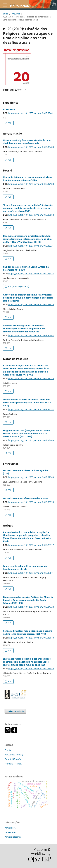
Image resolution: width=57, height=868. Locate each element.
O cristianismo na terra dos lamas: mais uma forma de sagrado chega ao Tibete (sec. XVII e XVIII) (27, 403)
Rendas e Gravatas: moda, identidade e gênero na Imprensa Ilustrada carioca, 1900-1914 (28, 632)
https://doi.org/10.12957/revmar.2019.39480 (31, 147)
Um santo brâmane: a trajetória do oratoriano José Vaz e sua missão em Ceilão (27, 179)
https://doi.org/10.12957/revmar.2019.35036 (31, 274)
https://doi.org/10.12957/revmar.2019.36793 (31, 502)
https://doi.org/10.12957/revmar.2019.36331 (31, 246)
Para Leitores (10, 828)
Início (5, 14)
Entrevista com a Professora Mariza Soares (25, 498)
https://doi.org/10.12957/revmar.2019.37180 (31, 184)
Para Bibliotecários (13, 837)
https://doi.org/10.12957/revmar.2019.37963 (31, 477)
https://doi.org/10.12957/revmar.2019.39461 (31, 113)
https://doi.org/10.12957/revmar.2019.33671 (31, 573)
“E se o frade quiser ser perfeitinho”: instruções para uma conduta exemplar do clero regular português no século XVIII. (28, 208)
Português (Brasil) (14, 755)
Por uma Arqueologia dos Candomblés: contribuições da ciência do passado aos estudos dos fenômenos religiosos (24, 329)
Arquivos (16, 14)
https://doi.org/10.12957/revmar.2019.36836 (31, 304)
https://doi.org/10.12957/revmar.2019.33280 (31, 378)
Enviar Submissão (15, 711)
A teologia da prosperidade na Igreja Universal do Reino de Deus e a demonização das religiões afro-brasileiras (28, 298)
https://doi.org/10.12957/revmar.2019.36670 (31, 638)
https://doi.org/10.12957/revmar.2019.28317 (31, 545)
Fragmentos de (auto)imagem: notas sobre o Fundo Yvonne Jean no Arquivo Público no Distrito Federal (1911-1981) (27, 433)
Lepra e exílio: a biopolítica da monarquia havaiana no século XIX (25, 568)
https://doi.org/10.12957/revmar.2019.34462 (31, 335)
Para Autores (10, 832)
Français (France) (13, 764)
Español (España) (13, 759)
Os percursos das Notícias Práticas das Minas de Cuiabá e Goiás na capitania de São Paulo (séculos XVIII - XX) (28, 600)
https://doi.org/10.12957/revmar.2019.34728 (31, 607)
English (8, 750)
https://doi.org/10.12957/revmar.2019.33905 (31, 440)
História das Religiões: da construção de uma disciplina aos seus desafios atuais (27, 142)
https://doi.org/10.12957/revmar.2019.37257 (31, 409)
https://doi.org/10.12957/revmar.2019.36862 (31, 215)
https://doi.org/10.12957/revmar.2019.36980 (31, 669)
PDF (9, 123)
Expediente (9, 109)
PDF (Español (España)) (18, 286)
